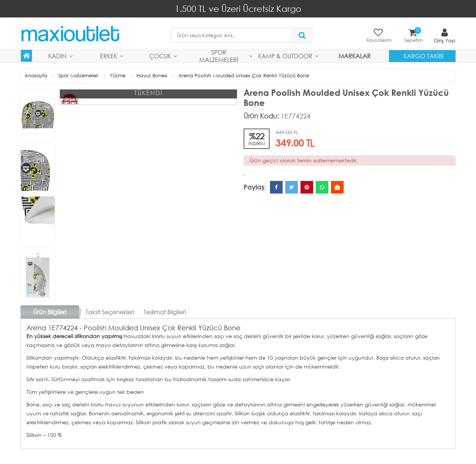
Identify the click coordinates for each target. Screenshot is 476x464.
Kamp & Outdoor (285, 56)
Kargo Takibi (424, 56)
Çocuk (160, 56)
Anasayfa (36, 76)
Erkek (109, 56)
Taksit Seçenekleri (110, 312)
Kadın (57, 56)
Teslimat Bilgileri (165, 312)
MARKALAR (355, 56)
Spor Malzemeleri (219, 56)
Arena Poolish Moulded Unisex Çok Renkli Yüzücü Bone (244, 76)
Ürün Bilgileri (50, 312)
